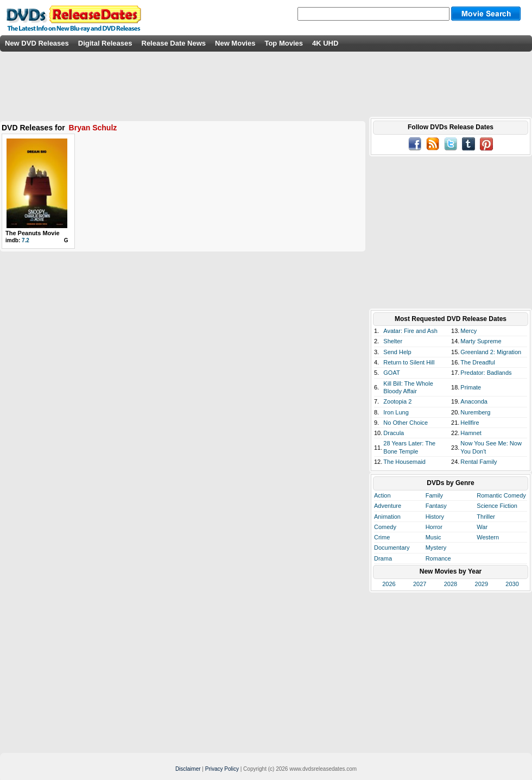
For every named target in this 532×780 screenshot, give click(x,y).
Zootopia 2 (397, 401)
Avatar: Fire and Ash (410, 331)
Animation (387, 517)
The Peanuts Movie (33, 233)
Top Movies (284, 43)
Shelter (393, 341)
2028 (451, 584)
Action (382, 495)
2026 (389, 584)
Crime (382, 537)
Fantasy (436, 506)
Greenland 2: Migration (491, 352)
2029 (482, 584)
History (435, 517)
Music (433, 537)
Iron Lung (396, 412)
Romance (438, 558)
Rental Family (479, 462)
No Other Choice (406, 423)
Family (434, 495)
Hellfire (470, 423)
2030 (512, 584)
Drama (383, 558)
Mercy (468, 331)
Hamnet (471, 433)
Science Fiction (497, 506)
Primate (471, 387)
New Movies (235, 43)
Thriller (486, 517)
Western (488, 537)
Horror (434, 527)
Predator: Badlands (486, 373)
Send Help (397, 352)
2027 (420, 584)
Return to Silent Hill (409, 362)
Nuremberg (475, 412)
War (482, 527)
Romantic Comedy (501, 495)
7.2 (26, 240)
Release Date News (174, 43)
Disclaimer (188, 769)
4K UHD (325, 43)
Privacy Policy (222, 769)
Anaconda (474, 401)
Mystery (436, 548)
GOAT (391, 373)
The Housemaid (404, 462)
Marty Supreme (481, 341)
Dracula (394, 433)
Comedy (385, 527)
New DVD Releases (37, 43)
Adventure (388, 506)
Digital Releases (105, 43)
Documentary (392, 548)
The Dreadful (478, 362)
